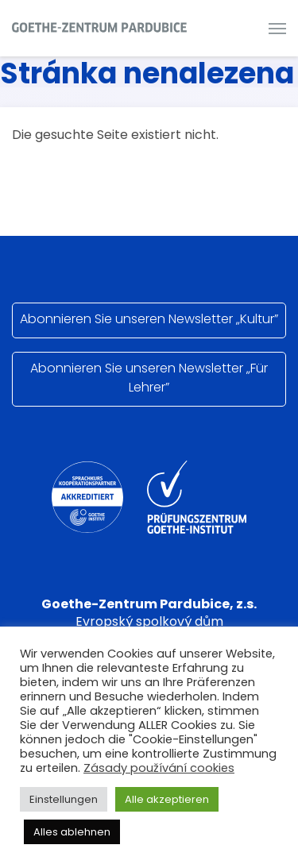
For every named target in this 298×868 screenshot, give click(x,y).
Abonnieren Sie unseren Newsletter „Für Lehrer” (149, 378)
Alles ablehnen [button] (72, 832)
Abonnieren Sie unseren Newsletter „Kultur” (149, 319)
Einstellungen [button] (64, 799)
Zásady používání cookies (159, 768)
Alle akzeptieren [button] (167, 799)
